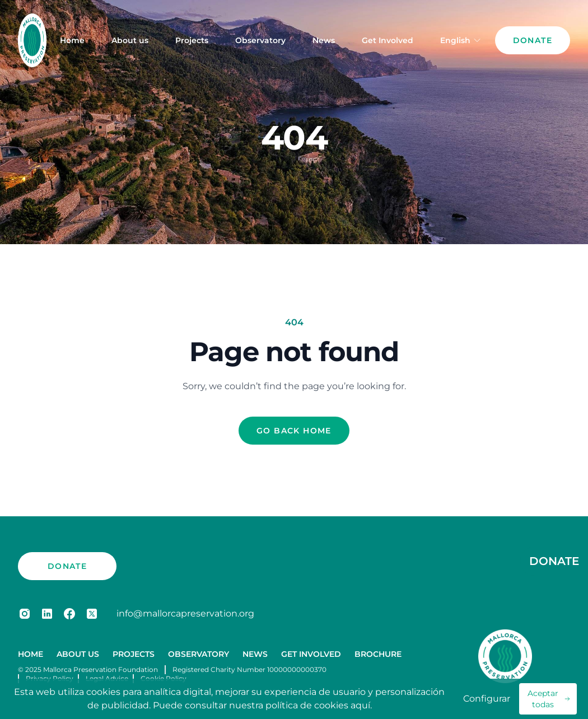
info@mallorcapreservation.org (185, 613)
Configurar (487, 699)
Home (72, 40)
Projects (192, 40)
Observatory (260, 40)
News (324, 40)
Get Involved (388, 40)
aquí (360, 705)
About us (130, 40)
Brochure (378, 654)
